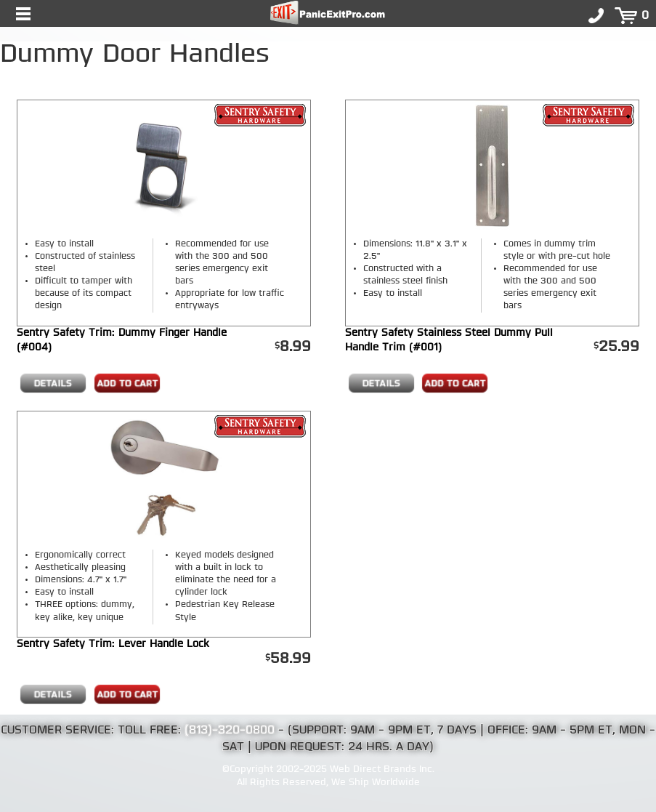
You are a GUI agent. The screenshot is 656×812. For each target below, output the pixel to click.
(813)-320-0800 (230, 731)
